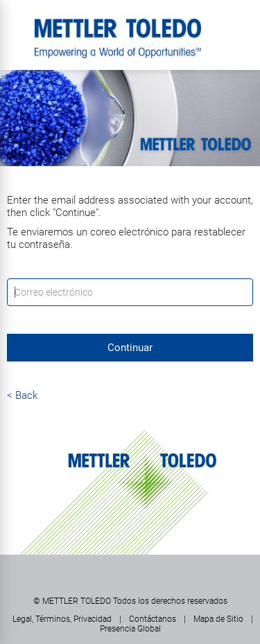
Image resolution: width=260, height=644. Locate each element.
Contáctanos (153, 619)
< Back (22, 395)
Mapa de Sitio (218, 619)
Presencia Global (130, 629)
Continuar (130, 348)
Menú (17, 24)
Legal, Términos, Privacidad (62, 619)
